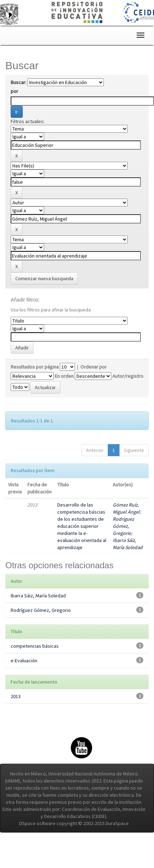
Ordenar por (94, 367)
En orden (64, 376)
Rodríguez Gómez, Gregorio (123, 526)
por (14, 91)
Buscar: (18, 82)
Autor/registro (128, 376)
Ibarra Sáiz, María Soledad (38, 596)
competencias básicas (35, 646)
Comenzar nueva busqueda (44, 278)
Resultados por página (35, 367)
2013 (16, 696)
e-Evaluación (24, 660)
